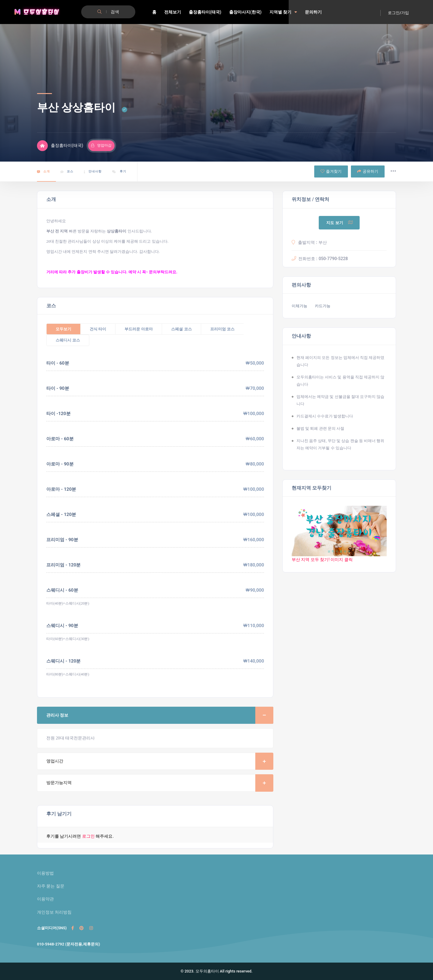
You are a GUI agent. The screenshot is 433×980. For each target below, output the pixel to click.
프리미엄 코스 (222, 329)
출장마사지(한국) (245, 12)
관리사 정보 (160, 715)
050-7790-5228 (333, 259)
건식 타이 (98, 329)
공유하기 (368, 171)
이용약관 (45, 899)
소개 (43, 171)
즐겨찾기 (331, 171)
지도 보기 (340, 223)
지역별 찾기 (283, 12)
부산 (323, 242)
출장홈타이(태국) (205, 12)
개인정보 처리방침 (54, 912)
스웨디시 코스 (68, 340)
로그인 (88, 836)
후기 (119, 171)
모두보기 (63, 329)
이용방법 (45, 873)
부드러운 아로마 (139, 329)
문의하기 (313, 12)
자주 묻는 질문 (51, 886)
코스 (67, 171)
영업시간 (160, 761)
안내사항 (93, 171)
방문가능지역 (160, 783)
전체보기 (173, 12)
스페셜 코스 (181, 329)
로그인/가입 (398, 13)
